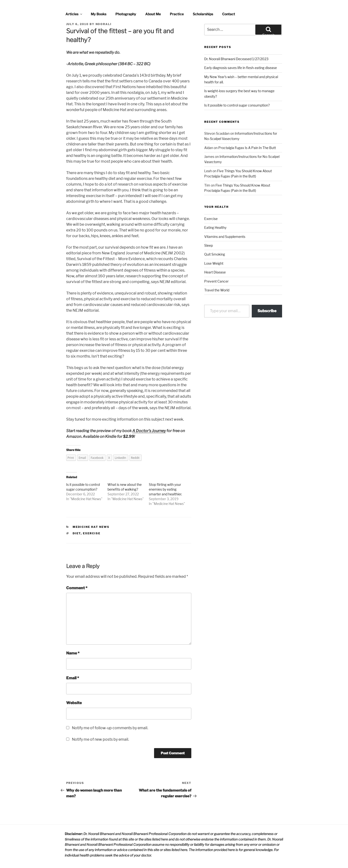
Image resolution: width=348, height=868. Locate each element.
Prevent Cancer (216, 281)
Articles (74, 14)
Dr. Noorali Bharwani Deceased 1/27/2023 (236, 59)
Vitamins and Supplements (225, 237)
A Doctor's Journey (149, 431)
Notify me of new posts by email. (100, 739)
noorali (104, 24)
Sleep (209, 245)
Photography (126, 14)
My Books (99, 14)
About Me (153, 14)
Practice (177, 14)
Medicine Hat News (86, 499)
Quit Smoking (215, 254)
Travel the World (217, 290)
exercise (92, 533)
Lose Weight (214, 263)
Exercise (211, 219)
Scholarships (203, 14)
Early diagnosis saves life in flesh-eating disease (241, 68)
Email (73, 678)
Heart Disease (215, 272)
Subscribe (267, 311)
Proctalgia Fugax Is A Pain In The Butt (247, 148)
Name (73, 653)
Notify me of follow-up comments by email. (110, 728)
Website (74, 703)
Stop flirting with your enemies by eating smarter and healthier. (165, 489)
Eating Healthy (215, 228)
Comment (77, 588)
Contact (229, 14)
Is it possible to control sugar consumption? (237, 105)
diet (77, 533)
